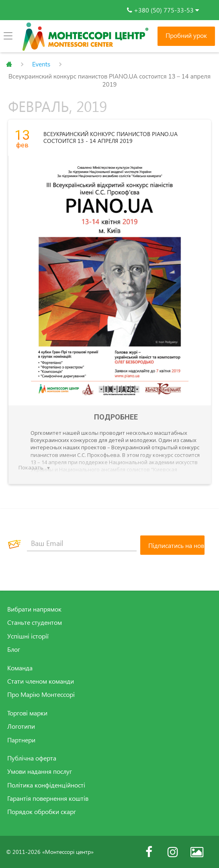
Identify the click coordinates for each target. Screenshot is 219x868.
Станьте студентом (35, 622)
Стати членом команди (41, 681)
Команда (20, 668)
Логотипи (21, 726)
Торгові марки (27, 713)
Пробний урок (186, 35)
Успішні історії (28, 636)
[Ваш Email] (82, 543)
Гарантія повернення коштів (48, 798)
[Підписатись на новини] (172, 545)
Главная (9, 64)
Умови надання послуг (40, 771)
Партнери (21, 740)
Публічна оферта (32, 758)
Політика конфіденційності (46, 785)
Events (41, 64)
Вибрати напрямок (34, 609)
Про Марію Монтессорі (41, 694)
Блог (14, 649)
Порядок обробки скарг (42, 812)
